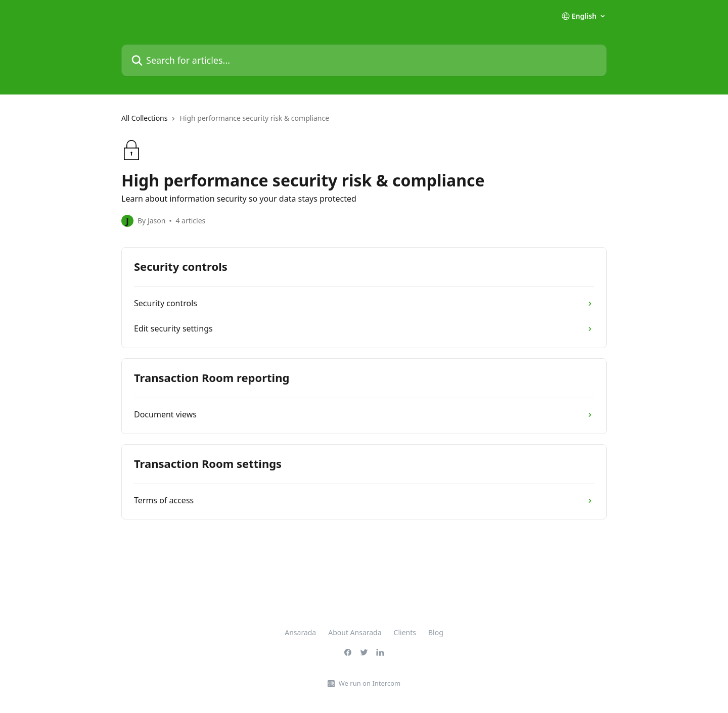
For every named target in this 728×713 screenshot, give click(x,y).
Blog (436, 632)
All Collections (144, 118)
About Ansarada (355, 632)
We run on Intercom (370, 683)
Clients (405, 632)
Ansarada (300, 632)
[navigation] (364, 122)
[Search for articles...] (364, 60)
